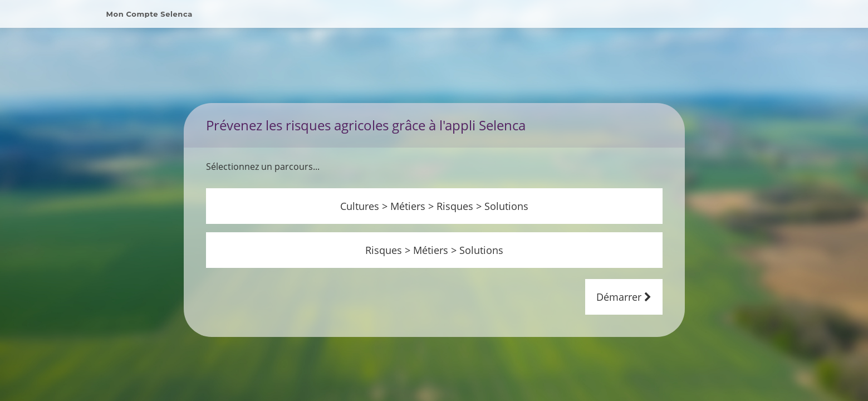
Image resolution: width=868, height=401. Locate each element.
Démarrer (624, 283)
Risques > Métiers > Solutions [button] (434, 237)
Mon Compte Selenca (149, 14)
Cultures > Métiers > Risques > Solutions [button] (434, 193)
